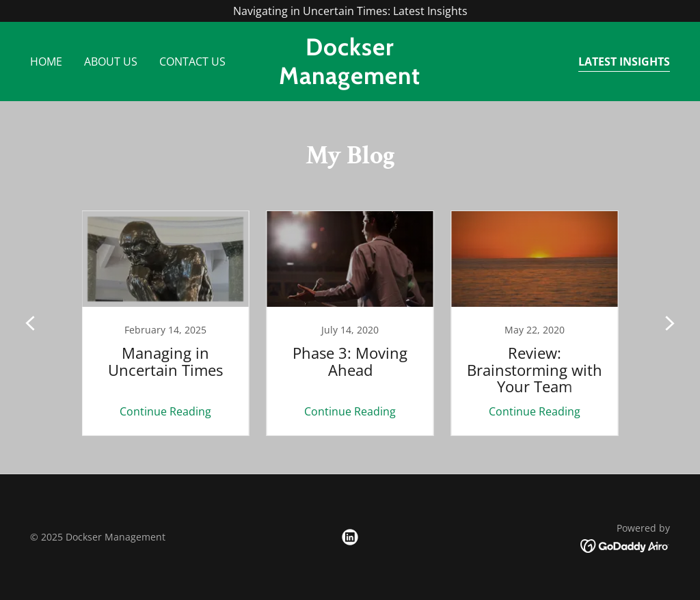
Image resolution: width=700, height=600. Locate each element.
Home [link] (46, 62)
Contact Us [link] (192, 62)
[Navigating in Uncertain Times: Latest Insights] (350, 11)
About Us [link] (111, 62)
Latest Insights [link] (624, 62)
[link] (350, 80)
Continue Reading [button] (165, 411)
